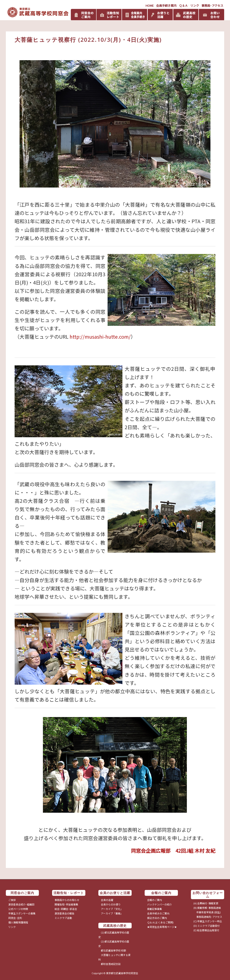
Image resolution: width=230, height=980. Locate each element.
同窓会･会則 (15, 918)
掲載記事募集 (155, 909)
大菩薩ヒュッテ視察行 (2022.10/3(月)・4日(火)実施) (88, 40)
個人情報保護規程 (18, 922)
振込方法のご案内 (157, 918)
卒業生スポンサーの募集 (22, 913)
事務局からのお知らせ (67, 900)
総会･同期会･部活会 (66, 909)
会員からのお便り (111, 904)
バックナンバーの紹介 (159, 904)
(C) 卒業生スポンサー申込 (208, 921)
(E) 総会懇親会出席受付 (206, 930)
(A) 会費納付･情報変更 (206, 903)
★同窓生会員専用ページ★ (162, 927)
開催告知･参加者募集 (66, 904)
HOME (150, 6)
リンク (195, 6)
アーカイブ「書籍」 (112, 913)
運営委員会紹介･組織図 (21, 904)
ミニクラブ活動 (63, 918)
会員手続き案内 (166, 6)
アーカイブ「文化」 (112, 909)
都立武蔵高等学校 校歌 (113, 950)
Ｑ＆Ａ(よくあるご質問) (160, 922)
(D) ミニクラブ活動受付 (207, 926)
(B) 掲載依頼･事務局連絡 (207, 908)
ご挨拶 (12, 900)
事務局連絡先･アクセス (208, 917)
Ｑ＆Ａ (183, 6)
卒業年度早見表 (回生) (207, 912)
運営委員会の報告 (64, 913)
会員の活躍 (107, 900)
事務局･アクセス (212, 6)
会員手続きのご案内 (158, 913)
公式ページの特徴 (18, 909)
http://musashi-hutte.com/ (100, 337)
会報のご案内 (155, 900)
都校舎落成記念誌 (111, 964)
